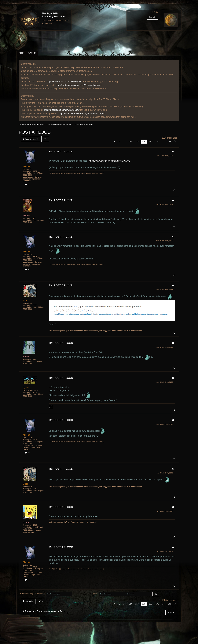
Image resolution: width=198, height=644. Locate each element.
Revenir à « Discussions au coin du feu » (44, 611)
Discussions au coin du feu (84, 124)
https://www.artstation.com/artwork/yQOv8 (109, 161)
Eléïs (25, 301)
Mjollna (26, 166)
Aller (170, 612)
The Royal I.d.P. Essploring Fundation (31, 124)
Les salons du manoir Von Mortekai (60, 124)
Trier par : (96, 594)
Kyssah (27, 387)
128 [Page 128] (137, 141)
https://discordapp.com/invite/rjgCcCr (65, 82)
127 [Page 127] (130, 141)
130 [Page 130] (150, 141)
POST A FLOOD (35, 132)
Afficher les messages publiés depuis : (32, 594)
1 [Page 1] (119, 141)
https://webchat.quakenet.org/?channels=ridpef (79, 85)
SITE (21, 53)
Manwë (27, 215)
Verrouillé (28, 601)
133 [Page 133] (169, 141)
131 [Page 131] (157, 141)
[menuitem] (31, 139)
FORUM (32, 53)
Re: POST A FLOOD (61, 151)
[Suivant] (175, 141)
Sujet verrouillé (31, 139)
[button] (114, 141)
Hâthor (26, 357)
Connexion (152, 17)
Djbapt (26, 522)
